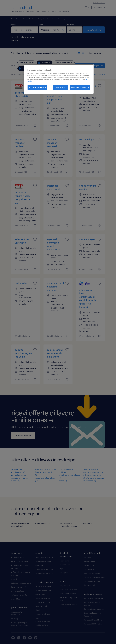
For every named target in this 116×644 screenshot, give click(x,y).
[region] (59, 79)
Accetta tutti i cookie (80, 87)
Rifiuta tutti (60, 87)
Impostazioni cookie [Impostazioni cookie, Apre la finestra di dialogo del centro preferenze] (37, 87)
